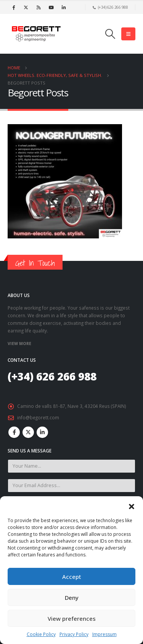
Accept (72, 577)
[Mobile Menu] (128, 34)
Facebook (14, 432)
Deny (72, 598)
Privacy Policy (74, 634)
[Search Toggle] (110, 34)
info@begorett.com (38, 417)
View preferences (72, 618)
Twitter (28, 432)
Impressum (104, 634)
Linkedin (42, 432)
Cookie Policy (41, 634)
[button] (132, 506)
